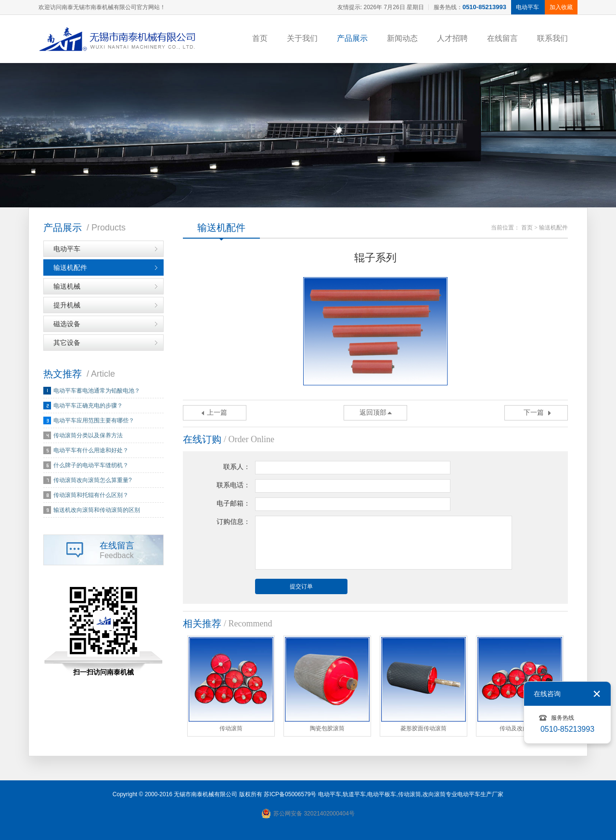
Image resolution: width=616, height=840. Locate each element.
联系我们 (552, 38)
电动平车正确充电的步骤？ (88, 406)
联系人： (237, 467)
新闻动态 (402, 38)
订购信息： (233, 522)
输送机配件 (70, 267)
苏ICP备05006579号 (290, 794)
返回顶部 (373, 413)
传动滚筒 (410, 794)
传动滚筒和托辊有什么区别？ (91, 495)
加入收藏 (561, 7)
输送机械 (67, 286)
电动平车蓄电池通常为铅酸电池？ (97, 391)
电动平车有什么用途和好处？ (91, 450)
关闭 (597, 694)
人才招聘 (452, 38)
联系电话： (233, 485)
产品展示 (352, 38)
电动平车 (67, 249)
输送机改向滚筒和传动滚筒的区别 (97, 510)
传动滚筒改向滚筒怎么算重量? (93, 480)
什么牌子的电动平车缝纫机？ (91, 465)
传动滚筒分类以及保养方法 (88, 435)
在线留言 (502, 38)
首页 (260, 38)
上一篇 (217, 413)
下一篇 (534, 413)
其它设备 (67, 343)
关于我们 (302, 38)
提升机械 (67, 305)
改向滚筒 (434, 794)
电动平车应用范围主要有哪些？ (94, 420)
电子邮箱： (233, 503)
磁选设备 (67, 324)
